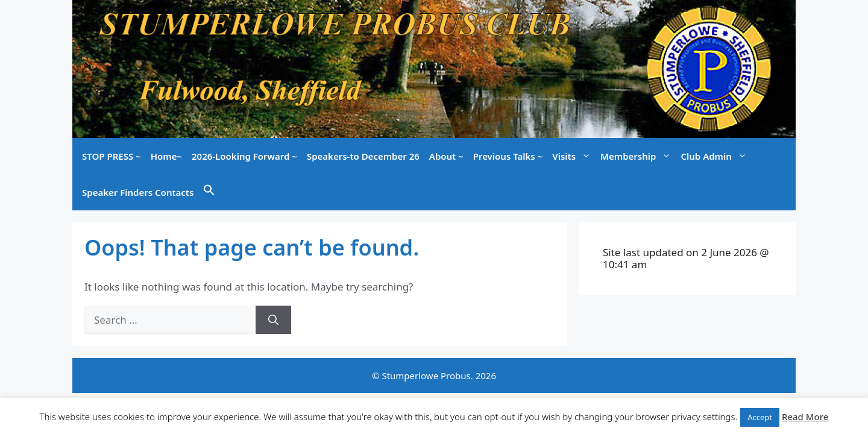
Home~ (166, 156)
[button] (209, 192)
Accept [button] (760, 417)
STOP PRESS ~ (112, 156)
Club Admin (716, 156)
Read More (805, 417)
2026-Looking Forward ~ (244, 156)
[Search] (273, 320)
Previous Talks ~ (508, 156)
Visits (574, 156)
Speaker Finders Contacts (138, 192)
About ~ (446, 156)
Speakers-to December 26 (363, 156)
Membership (638, 156)
